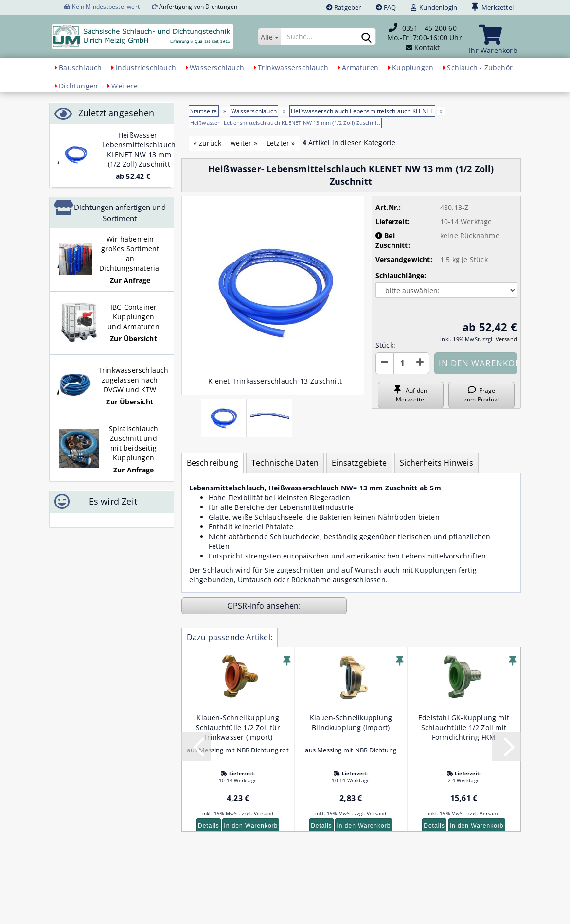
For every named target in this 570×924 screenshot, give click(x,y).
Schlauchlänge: (401, 275)
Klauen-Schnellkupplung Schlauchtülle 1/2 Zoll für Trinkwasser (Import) (238, 727)
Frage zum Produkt (481, 395)
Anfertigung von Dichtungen (198, 7)
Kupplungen (413, 67)
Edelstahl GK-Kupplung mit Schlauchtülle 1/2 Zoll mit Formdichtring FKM (464, 727)
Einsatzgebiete (359, 463)
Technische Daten (285, 463)
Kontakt (427, 47)
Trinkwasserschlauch (293, 67)
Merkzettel (493, 7)
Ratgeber (344, 7)
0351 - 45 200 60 (429, 28)
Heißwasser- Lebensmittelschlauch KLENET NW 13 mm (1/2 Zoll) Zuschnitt (139, 149)
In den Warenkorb (251, 826)
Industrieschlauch (146, 67)
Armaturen (360, 67)
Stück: (385, 345)
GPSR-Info (247, 606)
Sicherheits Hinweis (436, 463)
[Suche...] (269, 36)
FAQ (386, 7)
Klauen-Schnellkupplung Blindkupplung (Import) (351, 723)
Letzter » (281, 143)
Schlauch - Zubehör (480, 67)
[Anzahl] (402, 363)
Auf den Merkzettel (411, 395)
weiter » (244, 143)
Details (209, 826)
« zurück (208, 143)
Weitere (124, 86)
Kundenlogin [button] (434, 7)
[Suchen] (367, 37)
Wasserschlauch (217, 67)
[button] (385, 363)
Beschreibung (213, 463)
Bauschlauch (80, 67)
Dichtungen (78, 86)
